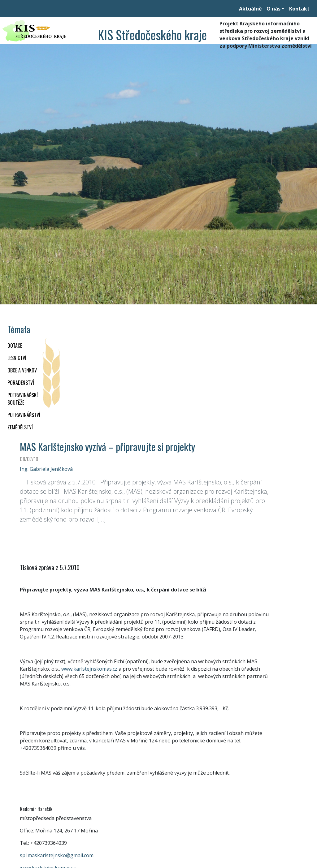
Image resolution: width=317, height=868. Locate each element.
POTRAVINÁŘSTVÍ (24, 415)
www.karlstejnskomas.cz (89, 669)
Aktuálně (250, 9)
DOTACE (15, 346)
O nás (274, 9)
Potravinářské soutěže (23, 399)
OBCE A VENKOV (22, 370)
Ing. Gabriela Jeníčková (46, 469)
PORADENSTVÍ (21, 383)
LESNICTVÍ (17, 358)
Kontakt (299, 9)
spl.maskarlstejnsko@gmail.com (57, 855)
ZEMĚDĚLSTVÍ (20, 427)
